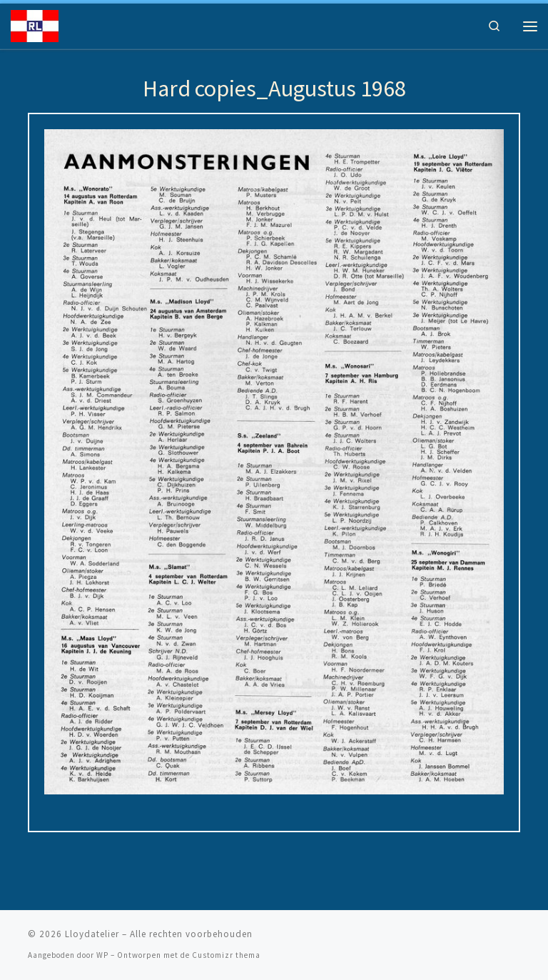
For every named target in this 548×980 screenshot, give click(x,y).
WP (102, 955)
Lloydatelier (92, 934)
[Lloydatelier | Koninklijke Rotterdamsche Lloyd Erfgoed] (35, 24)
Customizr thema (226, 955)
